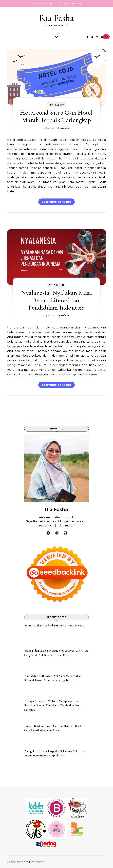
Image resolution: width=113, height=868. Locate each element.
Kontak (76, 3)
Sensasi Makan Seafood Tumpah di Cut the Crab (55, 625)
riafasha (65, 128)
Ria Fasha (57, 18)
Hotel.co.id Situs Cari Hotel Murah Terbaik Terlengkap (56, 116)
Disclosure (62, 3)
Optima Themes (36, 862)
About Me (47, 3)
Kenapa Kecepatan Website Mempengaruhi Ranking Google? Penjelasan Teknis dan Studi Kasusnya (53, 705)
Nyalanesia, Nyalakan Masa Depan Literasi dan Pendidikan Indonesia (57, 300)
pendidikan (56, 285)
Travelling (56, 105)
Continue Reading (57, 202)
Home (35, 3)
